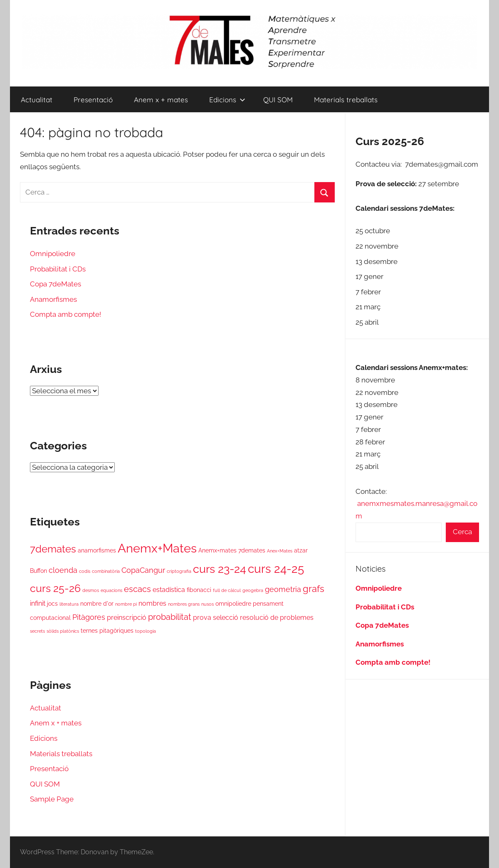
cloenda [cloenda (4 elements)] (63, 570)
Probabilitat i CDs (58, 269)
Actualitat (37, 100)
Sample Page (52, 799)
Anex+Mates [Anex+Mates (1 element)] (280, 551)
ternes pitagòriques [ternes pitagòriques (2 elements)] (107, 631)
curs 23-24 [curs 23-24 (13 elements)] (220, 569)
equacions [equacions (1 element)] (111, 590)
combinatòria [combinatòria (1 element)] (106, 571)
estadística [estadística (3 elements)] (169, 590)
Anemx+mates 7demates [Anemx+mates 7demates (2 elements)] (232, 550)
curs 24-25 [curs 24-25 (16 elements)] (276, 569)
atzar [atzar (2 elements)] (301, 550)
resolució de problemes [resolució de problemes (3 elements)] (277, 618)
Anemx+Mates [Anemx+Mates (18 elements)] (157, 548)
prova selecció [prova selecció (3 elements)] (216, 618)
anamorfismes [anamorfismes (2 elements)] (97, 550)
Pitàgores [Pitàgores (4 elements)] (89, 617)
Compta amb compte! (65, 314)
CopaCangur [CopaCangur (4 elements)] (143, 570)
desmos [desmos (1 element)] (91, 590)
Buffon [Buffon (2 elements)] (38, 571)
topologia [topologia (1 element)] (146, 631)
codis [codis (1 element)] (85, 571)
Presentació (93, 100)
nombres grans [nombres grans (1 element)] (184, 604)
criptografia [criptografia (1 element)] (179, 571)
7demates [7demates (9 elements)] (53, 549)
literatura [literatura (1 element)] (69, 604)
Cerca (462, 532)
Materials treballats (346, 100)
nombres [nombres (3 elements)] (152, 603)
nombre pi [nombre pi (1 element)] (126, 604)
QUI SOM (278, 100)
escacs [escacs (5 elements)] (137, 589)
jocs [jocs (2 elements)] (52, 604)
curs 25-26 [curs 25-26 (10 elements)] (55, 588)
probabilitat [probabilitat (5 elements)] (170, 617)
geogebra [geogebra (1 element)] (253, 590)
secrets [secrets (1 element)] (37, 631)
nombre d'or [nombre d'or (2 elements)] (97, 604)
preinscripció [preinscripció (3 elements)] (127, 618)
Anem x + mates (161, 100)
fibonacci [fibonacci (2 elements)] (199, 590)
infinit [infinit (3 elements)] (38, 603)
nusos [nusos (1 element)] (208, 604)
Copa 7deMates (56, 284)
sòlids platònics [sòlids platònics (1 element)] (63, 631)
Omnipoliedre (53, 254)
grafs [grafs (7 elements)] (314, 589)
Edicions (227, 100)
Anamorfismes (53, 299)
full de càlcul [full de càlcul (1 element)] (227, 590)
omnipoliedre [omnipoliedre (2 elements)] (233, 604)
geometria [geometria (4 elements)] (283, 589)
